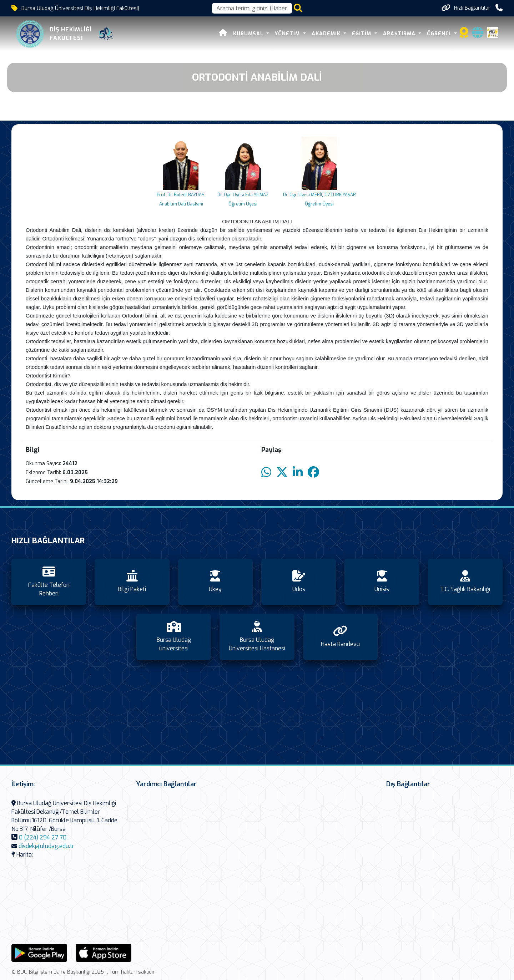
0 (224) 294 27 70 (43, 837)
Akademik (327, 34)
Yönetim (288, 34)
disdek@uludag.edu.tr (46, 846)
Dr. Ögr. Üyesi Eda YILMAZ (243, 195)
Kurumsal (249, 34)
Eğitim (362, 34)
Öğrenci (440, 34)
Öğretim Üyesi (243, 204)
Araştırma (400, 34)
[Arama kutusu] (252, 8)
